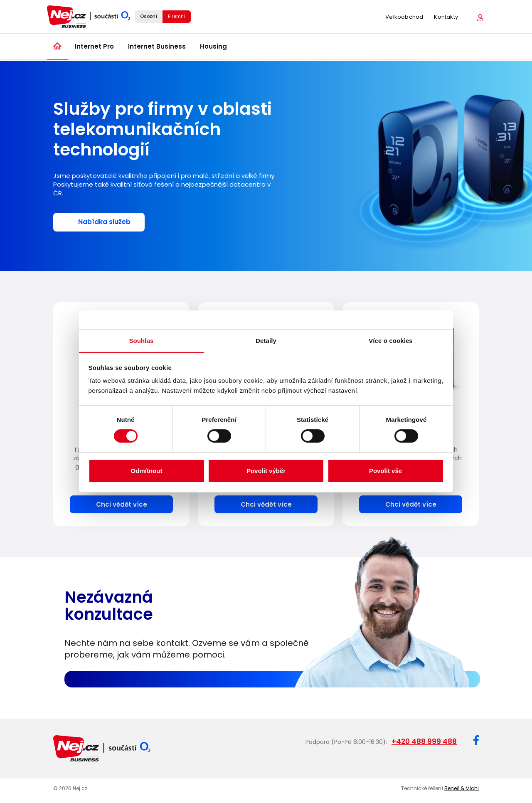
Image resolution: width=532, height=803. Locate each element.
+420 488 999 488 (424, 741)
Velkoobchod (404, 18)
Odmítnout (147, 471)
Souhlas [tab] (141, 340)
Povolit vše (385, 471)
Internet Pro (94, 48)
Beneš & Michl (462, 787)
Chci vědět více (122, 504)
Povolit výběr (266, 471)
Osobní (149, 17)
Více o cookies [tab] (391, 340)
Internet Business (157, 48)
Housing (213, 48)
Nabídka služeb (104, 222)
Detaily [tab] (266, 340)
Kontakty (446, 18)
